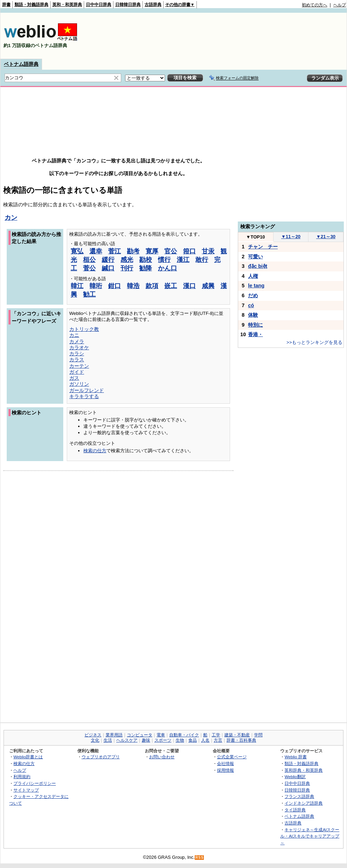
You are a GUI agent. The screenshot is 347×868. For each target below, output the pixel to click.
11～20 (291, 237)
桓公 (89, 260)
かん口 (167, 268)
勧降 (146, 268)
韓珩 (96, 286)
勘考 (133, 251)
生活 (108, 740)
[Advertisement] (324, 36)
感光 (127, 260)
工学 (216, 735)
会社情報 (225, 763)
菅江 (114, 251)
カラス (77, 360)
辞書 (6, 5)
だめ (253, 295)
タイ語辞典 (295, 810)
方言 (218, 740)
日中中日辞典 (99, 5)
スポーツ (163, 740)
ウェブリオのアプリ (101, 757)
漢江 (183, 260)
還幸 (96, 251)
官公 (171, 251)
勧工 (89, 294)
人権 (253, 276)
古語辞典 (153, 5)
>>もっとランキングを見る (314, 342)
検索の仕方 (95, 451)
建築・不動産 (237, 735)
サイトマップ (26, 790)
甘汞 (208, 251)
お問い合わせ (162, 757)
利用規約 (22, 777)
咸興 (208, 286)
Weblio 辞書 (296, 757)
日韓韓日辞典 (128, 5)
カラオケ (79, 347)
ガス (74, 378)
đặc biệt (258, 266)
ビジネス (93, 735)
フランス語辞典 (299, 796)
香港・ (255, 334)
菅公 (89, 268)
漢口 (189, 286)
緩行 (108, 260)
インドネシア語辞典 (304, 803)
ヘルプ (340, 5)
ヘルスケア (127, 740)
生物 (180, 740)
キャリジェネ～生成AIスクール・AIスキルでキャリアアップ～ (310, 836)
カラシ (77, 353)
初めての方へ (314, 5)
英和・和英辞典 (67, 5)
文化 (95, 740)
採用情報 (225, 770)
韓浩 (133, 286)
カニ (74, 335)
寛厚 (152, 251)
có (251, 305)
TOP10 (255, 237)
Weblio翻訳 (295, 777)
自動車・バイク (184, 735)
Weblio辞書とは (28, 757)
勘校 (146, 260)
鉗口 (114, 286)
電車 (161, 735)
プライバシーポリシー (35, 783)
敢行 (202, 260)
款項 (152, 286)
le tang (256, 286)
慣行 (164, 260)
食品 (193, 740)
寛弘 (77, 251)
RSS (200, 858)
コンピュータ (140, 735)
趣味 (146, 740)
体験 (253, 315)
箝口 (189, 251)
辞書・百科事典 (241, 740)
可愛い (255, 257)
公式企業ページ (232, 757)
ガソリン (79, 384)
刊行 (127, 268)
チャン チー (263, 247)
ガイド (77, 372)
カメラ (77, 341)
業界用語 (114, 735)
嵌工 (171, 286)
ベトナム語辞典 (21, 64)
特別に (255, 325)
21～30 (326, 237)
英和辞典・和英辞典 (304, 770)
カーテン (79, 366)
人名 (205, 740)
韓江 (77, 286)
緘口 (108, 268)
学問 (258, 735)
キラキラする (84, 396)
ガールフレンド (87, 390)
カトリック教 (84, 329)
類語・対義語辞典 (31, 5)
